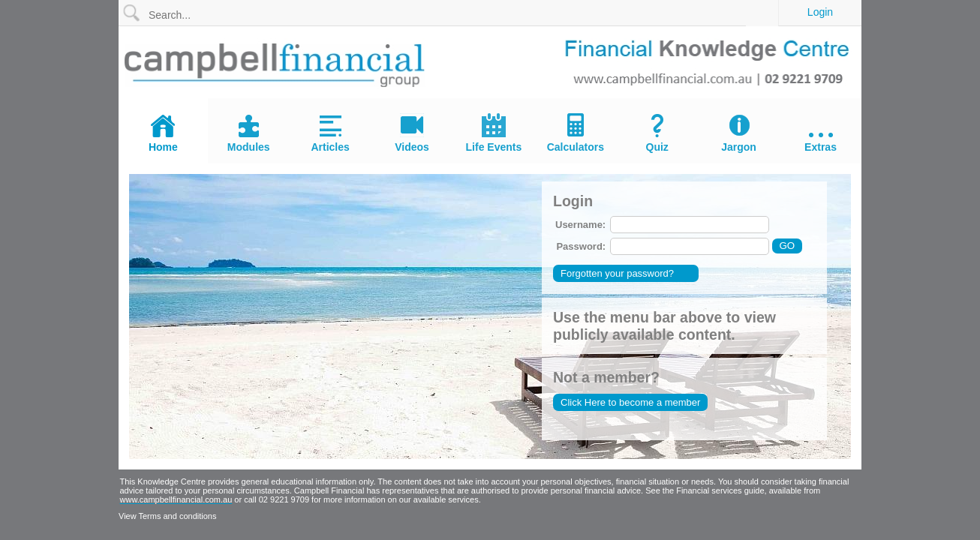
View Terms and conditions (167, 516)
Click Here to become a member (630, 402)
